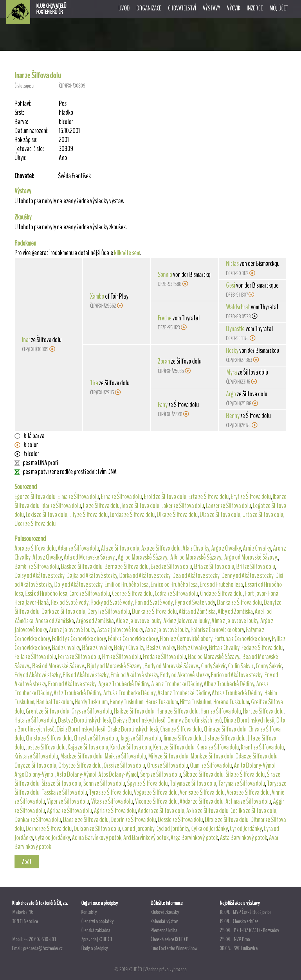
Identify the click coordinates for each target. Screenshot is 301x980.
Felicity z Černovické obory (79, 639)
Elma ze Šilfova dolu (78, 497)
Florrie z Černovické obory (186, 639)
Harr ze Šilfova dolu (221, 711)
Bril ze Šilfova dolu (256, 567)
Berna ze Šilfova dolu (127, 567)
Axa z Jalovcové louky (167, 630)
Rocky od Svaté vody (112, 602)
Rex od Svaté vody (70, 602)
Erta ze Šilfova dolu (209, 497)
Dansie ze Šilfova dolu (86, 820)
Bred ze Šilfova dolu (171, 567)
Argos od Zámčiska (95, 621)
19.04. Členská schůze (239, 921)
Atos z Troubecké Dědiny (237, 693)
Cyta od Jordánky (53, 838)
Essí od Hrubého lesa (46, 594)
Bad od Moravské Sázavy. (214, 657)
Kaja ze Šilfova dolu (88, 747)
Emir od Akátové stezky (134, 675)
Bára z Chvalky (97, 648)
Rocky (232, 351)
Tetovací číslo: (29, 149)
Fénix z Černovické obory (133, 639)
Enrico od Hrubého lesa (174, 585)
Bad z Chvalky (66, 648)
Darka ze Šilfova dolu (63, 611)
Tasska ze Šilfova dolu (64, 792)
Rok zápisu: (26, 140)
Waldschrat (238, 307)
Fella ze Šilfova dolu (35, 657)
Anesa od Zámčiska (55, 621)
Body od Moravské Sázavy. (172, 666)
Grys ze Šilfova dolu (92, 711)
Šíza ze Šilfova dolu (61, 783)
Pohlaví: (23, 104)
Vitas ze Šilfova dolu (112, 801)
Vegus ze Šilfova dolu (156, 792)
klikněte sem (127, 253)
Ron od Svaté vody (154, 602)
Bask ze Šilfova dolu (82, 567)
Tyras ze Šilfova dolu (110, 792)
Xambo (97, 296)
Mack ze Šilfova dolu (81, 756)
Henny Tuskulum (127, 702)
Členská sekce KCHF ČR (170, 939)
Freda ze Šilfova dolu (165, 657)
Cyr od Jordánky (246, 829)
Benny (233, 416)
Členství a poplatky (98, 921)
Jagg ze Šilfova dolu (141, 738)
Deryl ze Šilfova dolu (109, 611)
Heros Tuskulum (162, 702)
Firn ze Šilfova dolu (122, 657)
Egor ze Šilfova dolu (35, 497)
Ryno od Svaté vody (195, 602)
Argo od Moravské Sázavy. (251, 557)
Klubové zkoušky (165, 912)
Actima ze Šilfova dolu (248, 801)
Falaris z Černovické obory (218, 630)
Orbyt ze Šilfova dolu (80, 765)
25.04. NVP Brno (235, 939)
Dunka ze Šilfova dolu (154, 611)
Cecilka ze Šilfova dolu (253, 811)
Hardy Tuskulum (91, 702)
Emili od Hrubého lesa (127, 585)
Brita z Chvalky (224, 648)
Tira (94, 383)
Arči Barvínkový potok (146, 838)
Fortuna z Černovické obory (242, 639)
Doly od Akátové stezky (78, 585)
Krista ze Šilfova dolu (36, 756)
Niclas (232, 264)
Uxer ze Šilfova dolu (35, 524)
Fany (163, 405)
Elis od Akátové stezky (86, 675)
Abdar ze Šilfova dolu (202, 801)
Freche (165, 318)
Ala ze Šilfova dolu (120, 548)
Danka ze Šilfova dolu (239, 602)
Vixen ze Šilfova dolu (156, 801)
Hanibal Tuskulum (55, 702)
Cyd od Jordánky (173, 829)
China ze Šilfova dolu (225, 729)
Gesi (231, 285)
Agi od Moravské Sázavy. (143, 557)
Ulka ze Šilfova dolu (177, 515)
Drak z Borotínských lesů (133, 729)
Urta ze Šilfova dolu (263, 515)
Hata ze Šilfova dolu (35, 720)
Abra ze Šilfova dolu (35, 548)
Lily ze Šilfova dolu (89, 515)
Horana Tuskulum (231, 702)
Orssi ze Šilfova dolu (124, 765)
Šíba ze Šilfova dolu (203, 774)
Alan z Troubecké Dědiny (176, 684)
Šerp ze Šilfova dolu (161, 774)
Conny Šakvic (269, 666)
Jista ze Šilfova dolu (225, 738)
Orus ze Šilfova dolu (168, 765)
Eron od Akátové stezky (72, 684)
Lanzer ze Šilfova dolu (229, 506)
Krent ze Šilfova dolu (262, 747)
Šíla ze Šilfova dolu (245, 774)
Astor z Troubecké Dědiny (184, 693)
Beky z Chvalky (129, 648)
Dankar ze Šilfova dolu (38, 820)
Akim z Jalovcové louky (186, 621)
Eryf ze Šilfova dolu (251, 497)
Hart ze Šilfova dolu (263, 711)
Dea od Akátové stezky (196, 576)
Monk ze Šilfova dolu (212, 756)
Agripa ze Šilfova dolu (70, 811)
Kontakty (89, 912)
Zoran (164, 361)
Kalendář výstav (164, 921)
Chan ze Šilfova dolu (181, 729)
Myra (231, 372)
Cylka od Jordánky (210, 829)
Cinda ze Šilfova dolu (221, 594)
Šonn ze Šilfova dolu (104, 783)
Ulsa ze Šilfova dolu (220, 515)
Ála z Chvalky (196, 548)
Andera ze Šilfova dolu (161, 811)
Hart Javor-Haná (262, 594)
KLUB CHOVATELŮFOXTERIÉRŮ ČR (51, 9)
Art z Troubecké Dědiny (77, 693)
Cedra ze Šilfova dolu (176, 594)
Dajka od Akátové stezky (92, 576)
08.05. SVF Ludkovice (239, 948)
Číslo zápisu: (25, 86)
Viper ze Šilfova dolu (68, 801)
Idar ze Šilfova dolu (61, 506)
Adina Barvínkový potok (97, 838)
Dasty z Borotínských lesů (85, 720)
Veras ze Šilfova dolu (248, 792)
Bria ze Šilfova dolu (214, 567)
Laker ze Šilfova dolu (183, 506)
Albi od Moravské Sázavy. (196, 557)
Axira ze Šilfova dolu (207, 811)
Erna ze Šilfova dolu (121, 497)
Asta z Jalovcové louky (120, 630)
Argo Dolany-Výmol (35, 774)
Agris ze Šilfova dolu (115, 811)
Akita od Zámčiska (197, 611)
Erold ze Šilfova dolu (165, 497)
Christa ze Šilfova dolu (49, 738)
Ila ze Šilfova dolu (101, 506)
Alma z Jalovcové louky (235, 621)
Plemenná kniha (164, 930)
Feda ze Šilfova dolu (262, 648)
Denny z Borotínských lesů (195, 720)
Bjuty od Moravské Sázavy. (115, 666)
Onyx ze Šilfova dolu (35, 765)
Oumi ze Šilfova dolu (211, 765)
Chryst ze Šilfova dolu (96, 738)
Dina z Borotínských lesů (249, 720)
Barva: (21, 122)
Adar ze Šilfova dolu (78, 548)
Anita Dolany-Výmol (255, 765)
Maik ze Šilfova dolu (125, 756)
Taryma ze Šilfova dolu (242, 783)
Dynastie (235, 329)
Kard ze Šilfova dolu (131, 747)
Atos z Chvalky (47, 557)
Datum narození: (31, 131)
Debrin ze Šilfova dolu (133, 820)
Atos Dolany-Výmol (118, 774)
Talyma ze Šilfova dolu (193, 783)
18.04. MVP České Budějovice (246, 912)
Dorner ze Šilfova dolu (49, 829)
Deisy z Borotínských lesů (139, 720)
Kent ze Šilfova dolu (174, 747)
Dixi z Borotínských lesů (81, 729)
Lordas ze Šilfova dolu (132, 515)
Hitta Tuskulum (196, 702)
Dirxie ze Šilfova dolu (227, 820)
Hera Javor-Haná (32, 602)
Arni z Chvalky (257, 548)
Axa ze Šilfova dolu (161, 548)
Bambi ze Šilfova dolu (37, 567)
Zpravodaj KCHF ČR (97, 939)
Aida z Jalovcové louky (139, 621)
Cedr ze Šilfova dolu (132, 594)
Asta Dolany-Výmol (76, 774)
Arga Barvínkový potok (194, 838)
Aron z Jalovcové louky (72, 630)
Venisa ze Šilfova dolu (202, 792)
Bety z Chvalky (192, 648)
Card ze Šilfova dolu (90, 594)
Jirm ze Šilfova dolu (183, 738)
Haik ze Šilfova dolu (134, 711)
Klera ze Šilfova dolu (218, 747)
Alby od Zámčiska (235, 611)
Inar (26, 340)
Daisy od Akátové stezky (39, 576)
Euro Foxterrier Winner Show (174, 948)
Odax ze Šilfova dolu (256, 756)
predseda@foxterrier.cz (43, 948)
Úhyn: (20, 158)
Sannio (165, 275)
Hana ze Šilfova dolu (177, 711)
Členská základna (96, 930)
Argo (231, 394)
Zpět (27, 862)
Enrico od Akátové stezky (237, 675)
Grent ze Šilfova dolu (48, 711)
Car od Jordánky (138, 829)
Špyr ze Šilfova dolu (147, 783)
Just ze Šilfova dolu (46, 747)
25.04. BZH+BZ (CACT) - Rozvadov (249, 930)
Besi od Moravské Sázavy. (59, 666)
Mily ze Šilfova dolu (168, 756)
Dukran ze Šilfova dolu (97, 829)
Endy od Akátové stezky (185, 675)
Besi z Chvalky (161, 648)
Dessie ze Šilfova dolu (180, 820)
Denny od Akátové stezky (247, 576)
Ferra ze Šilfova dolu (79, 657)
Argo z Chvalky (226, 548)
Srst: (19, 113)
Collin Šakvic (241, 666)
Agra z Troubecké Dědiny (124, 684)
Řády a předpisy (95, 948)
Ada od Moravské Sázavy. (90, 557)
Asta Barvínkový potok (244, 838)
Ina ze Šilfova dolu (140, 506)
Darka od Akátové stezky (145, 576)
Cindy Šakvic (214, 666)
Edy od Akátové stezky (38, 675)
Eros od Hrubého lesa (221, 585)
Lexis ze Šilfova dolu (47, 515)
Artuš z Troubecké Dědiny (129, 693)
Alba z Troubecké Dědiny (229, 684)
